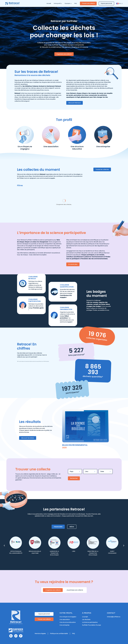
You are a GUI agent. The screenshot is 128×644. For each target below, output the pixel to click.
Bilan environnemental (75, 445)
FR (121, 4)
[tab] (58, 527)
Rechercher (74, 478)
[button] (4, 546)
